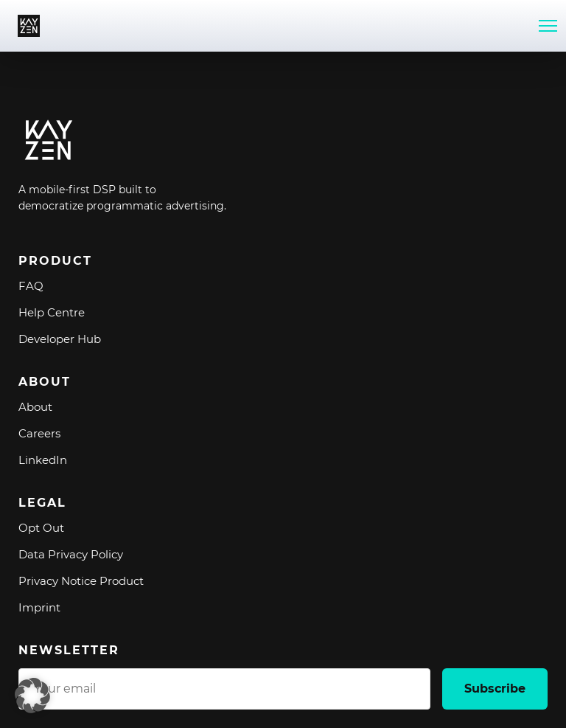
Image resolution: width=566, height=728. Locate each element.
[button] (32, 696)
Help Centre (52, 312)
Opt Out (41, 528)
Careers (39, 433)
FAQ (31, 286)
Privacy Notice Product (81, 581)
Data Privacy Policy (71, 554)
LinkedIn (43, 460)
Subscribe (495, 689)
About (35, 407)
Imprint (39, 607)
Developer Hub (60, 339)
